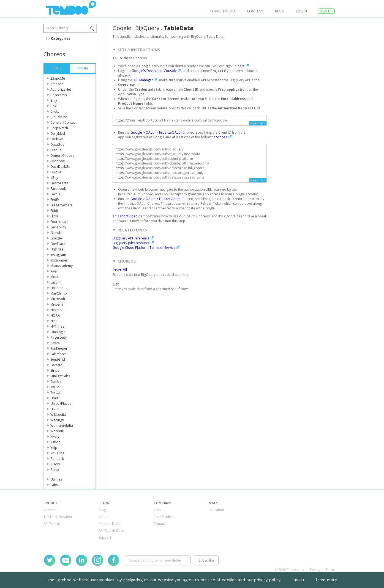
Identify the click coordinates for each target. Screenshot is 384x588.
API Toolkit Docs (111, 531)
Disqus (56, 150)
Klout (54, 277)
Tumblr (56, 381)
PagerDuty (58, 337)
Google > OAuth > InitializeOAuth (156, 132)
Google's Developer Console (154, 71)
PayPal (55, 343)
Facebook (58, 189)
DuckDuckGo (60, 167)
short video (129, 216)
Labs (54, 485)
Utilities (56, 479)
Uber (54, 398)
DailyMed (58, 133)
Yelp (54, 448)
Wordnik (57, 431)
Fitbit (54, 211)
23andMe (58, 78)
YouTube (57, 453)
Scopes (222, 137)
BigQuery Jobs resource (131, 243)
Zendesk (57, 459)
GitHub (56, 233)
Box (53, 106)
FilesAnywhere (62, 205)
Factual (56, 194)
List (116, 284)
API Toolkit (52, 524)
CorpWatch (59, 128)
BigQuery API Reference (131, 238)
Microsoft (58, 299)
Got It (299, 580)
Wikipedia (58, 415)
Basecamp (59, 95)
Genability (58, 227)
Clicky (55, 111)
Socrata (56, 365)
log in (301, 11)
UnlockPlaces (61, 404)
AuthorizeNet (61, 89)
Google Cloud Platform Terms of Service (144, 248)
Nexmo (56, 310)
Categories (61, 38)
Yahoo (55, 442)
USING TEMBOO (223, 11)
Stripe (55, 370)
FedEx (55, 200)
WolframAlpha (62, 426)
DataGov (57, 145)
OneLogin (58, 332)
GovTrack (58, 244)
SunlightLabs (60, 376)
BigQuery (147, 28)
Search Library (57, 28)
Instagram (58, 255)
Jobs (157, 510)
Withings (57, 420)
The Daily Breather (58, 517)
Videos (104, 517)
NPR (54, 321)
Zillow (55, 464)
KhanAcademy (62, 266)
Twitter (56, 393)
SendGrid (58, 359)
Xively (55, 437)
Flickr (54, 216)
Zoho (55, 470)
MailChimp (59, 293)
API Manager (143, 80)
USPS (54, 409)
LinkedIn (57, 288)
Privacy (315, 570)
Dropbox (58, 161)
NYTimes (57, 326)
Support (105, 537)
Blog (280, 11)
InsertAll (120, 270)
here (241, 66)
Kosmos (50, 510)
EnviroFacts (59, 183)
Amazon (57, 84)
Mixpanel (57, 304)
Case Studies (164, 517)
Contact (160, 524)
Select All (258, 123)
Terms (330, 570)
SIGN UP (326, 11)
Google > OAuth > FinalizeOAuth (156, 199)
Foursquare (59, 222)
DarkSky (57, 139)
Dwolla (56, 172)
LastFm (56, 282)
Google (56, 238)
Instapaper (59, 260)
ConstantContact (63, 122)
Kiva (54, 271)
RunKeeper (59, 348)
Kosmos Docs (109, 524)
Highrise (57, 249)
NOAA (55, 315)
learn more (326, 580)
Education (216, 510)
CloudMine (59, 117)
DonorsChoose (62, 156)
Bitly (54, 100)
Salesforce (58, 354)
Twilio (55, 387)
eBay (54, 178)
